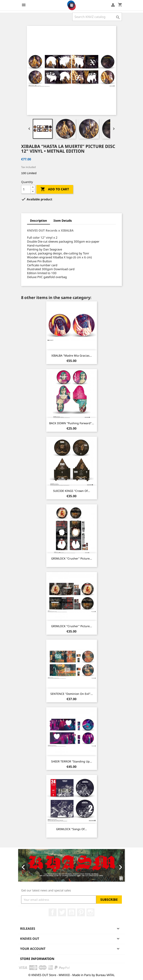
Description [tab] (39, 220)
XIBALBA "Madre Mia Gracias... (72, 355)
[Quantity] (26, 189)
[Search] (97, 17)
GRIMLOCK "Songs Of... (71, 829)
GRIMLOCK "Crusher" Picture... (72, 558)
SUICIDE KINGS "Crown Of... (72, 491)
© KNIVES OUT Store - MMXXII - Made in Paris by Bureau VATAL (71, 975)
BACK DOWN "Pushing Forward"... (72, 423)
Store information (37, 959)
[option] (71, 865)
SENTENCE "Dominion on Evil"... (72, 694)
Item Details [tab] (63, 220)
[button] (26, 865)
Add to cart (55, 189)
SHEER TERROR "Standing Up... (72, 761)
